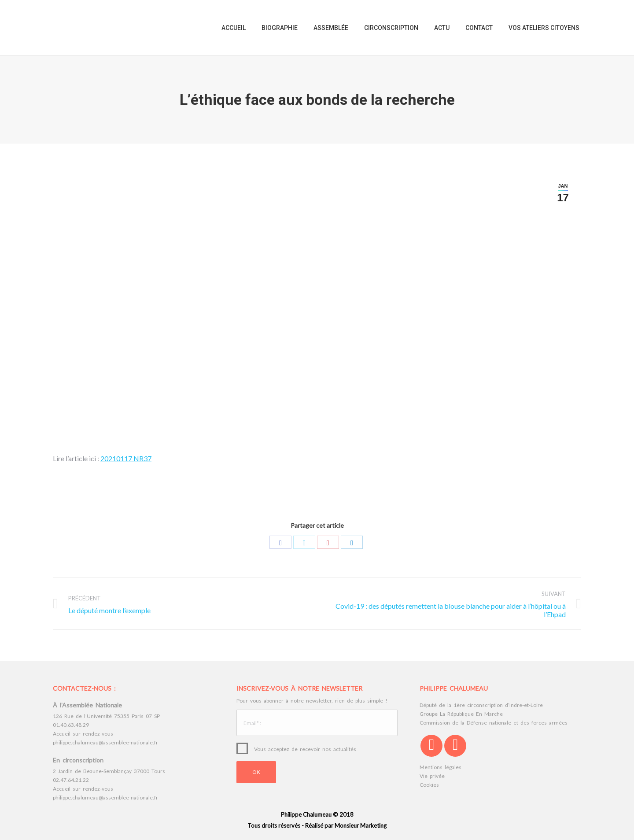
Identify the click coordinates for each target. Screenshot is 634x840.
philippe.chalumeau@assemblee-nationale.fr (105, 742)
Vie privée (432, 776)
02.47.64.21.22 (71, 780)
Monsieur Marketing (361, 825)
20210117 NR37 (126, 458)
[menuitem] (234, 28)
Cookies (429, 785)
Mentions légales (440, 767)
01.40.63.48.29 (71, 725)
